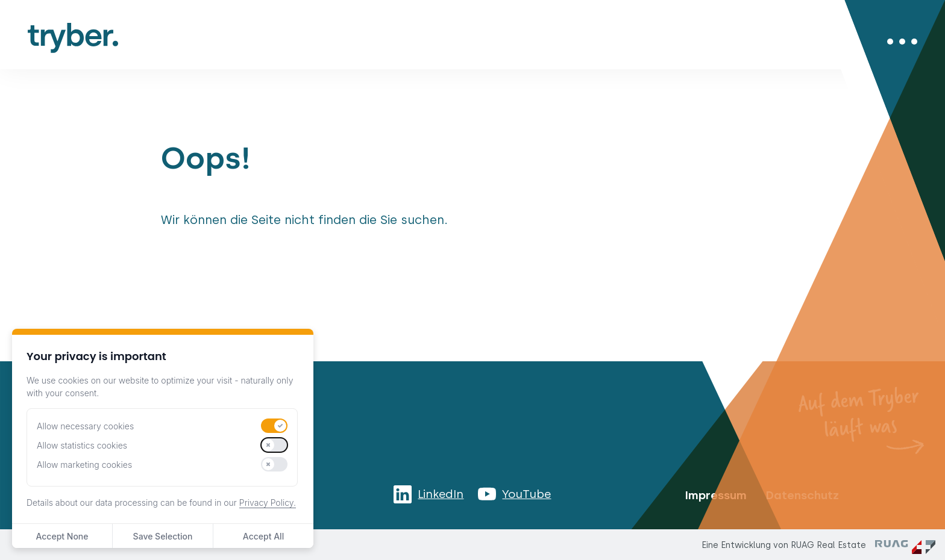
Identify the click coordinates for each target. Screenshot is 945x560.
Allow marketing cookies (84, 465)
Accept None (62, 536)
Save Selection (163, 536)
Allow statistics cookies (82, 445)
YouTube (526, 494)
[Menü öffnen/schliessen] (902, 42)
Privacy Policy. (268, 502)
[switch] (274, 426)
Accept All (263, 536)
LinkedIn (441, 494)
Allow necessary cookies (85, 426)
